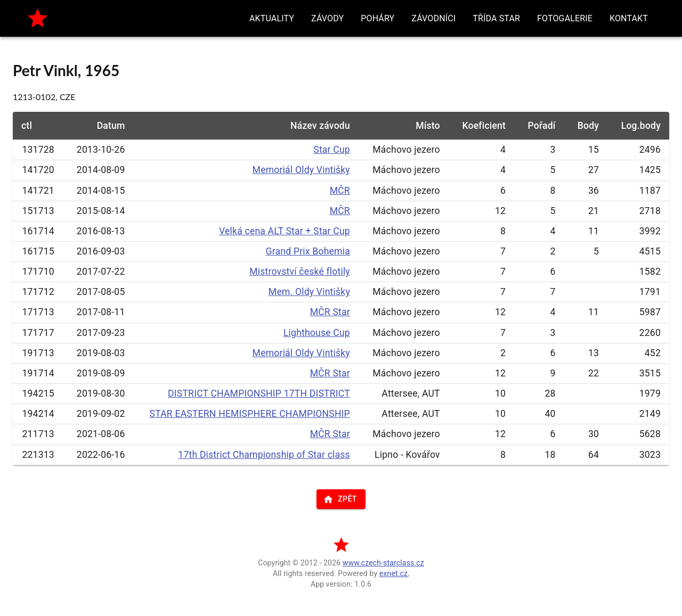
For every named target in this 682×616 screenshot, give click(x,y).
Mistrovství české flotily (300, 272)
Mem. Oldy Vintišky (309, 292)
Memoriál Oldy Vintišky (301, 170)
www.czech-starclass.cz (383, 563)
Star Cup (332, 150)
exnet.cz (393, 573)
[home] (38, 18)
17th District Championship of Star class (264, 455)
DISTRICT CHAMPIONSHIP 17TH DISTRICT (259, 393)
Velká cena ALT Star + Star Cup (285, 231)
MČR (340, 191)
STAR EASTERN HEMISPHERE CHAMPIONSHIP (250, 414)
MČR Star (330, 312)
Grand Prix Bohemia (308, 251)
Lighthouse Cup (317, 333)
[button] (272, 18)
